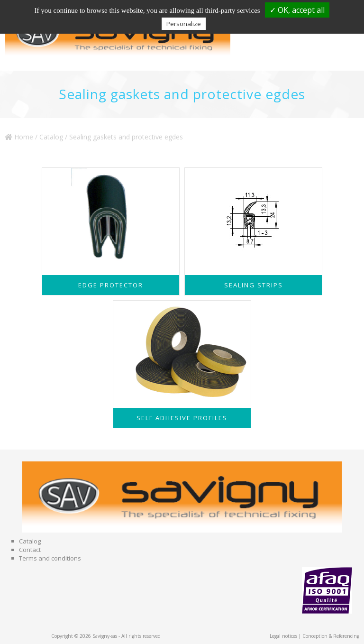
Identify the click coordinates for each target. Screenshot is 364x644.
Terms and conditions (50, 558)
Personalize (184, 24)
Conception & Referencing (331, 636)
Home (19, 137)
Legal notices (283, 636)
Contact (30, 550)
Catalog (51, 137)
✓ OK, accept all (297, 10)
